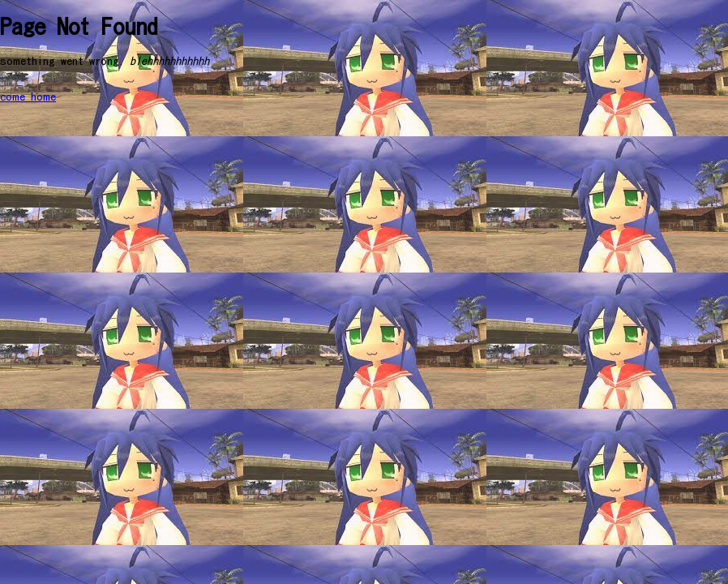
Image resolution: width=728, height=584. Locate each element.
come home (28, 97)
